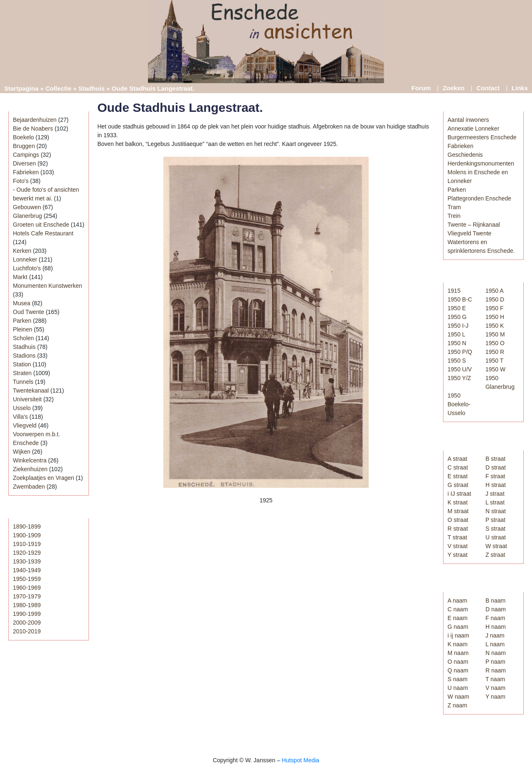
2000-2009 (27, 623)
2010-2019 (27, 631)
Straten (22, 373)
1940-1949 (27, 570)
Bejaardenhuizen (35, 120)
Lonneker (25, 259)
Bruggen (24, 146)
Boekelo (23, 137)
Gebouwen (27, 207)
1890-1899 (27, 526)
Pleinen (23, 329)
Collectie (58, 88)
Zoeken (454, 88)
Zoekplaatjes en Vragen (43, 478)
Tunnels (23, 382)
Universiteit (27, 399)
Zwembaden (29, 487)
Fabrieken (26, 172)
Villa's (20, 417)
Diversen (24, 163)
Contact (488, 88)
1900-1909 (27, 535)
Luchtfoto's (27, 268)
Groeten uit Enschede (41, 225)
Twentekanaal (31, 390)
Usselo (22, 408)
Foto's (21, 181)
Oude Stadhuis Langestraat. (180, 107)
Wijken (22, 452)
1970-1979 (27, 596)
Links (520, 88)
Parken (22, 321)
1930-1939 (27, 561)
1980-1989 (27, 605)
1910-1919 (27, 544)
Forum (421, 88)
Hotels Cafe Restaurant (43, 233)
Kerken (22, 251)
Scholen (23, 338)
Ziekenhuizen (30, 469)
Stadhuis (91, 88)
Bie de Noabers (33, 128)
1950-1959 (27, 579)
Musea (22, 303)
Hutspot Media (300, 760)
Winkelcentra (30, 460)
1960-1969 (27, 588)
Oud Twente (28, 312)
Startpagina (21, 88)
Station (22, 364)
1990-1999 (27, 614)
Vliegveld (25, 425)
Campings (26, 155)
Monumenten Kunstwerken (48, 286)
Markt (20, 277)
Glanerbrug (27, 216)
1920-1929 (27, 553)
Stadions (24, 356)
